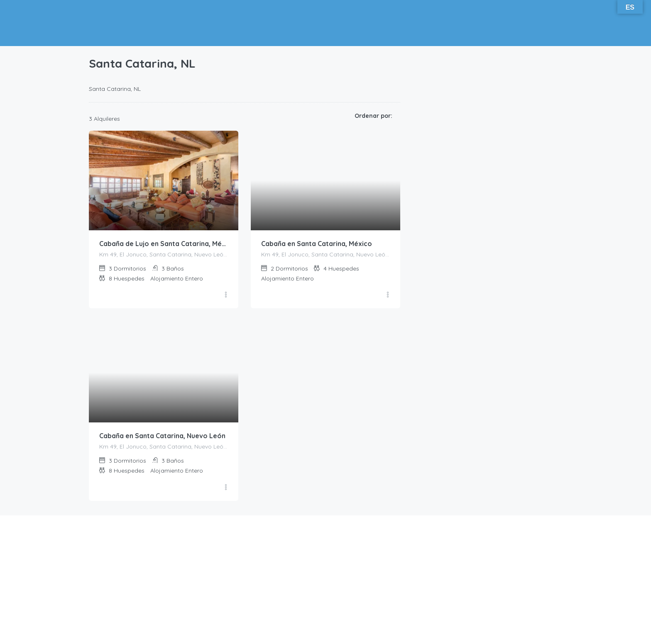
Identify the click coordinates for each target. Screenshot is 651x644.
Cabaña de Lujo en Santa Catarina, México (164, 244)
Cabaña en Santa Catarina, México (317, 244)
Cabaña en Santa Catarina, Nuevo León (162, 436)
